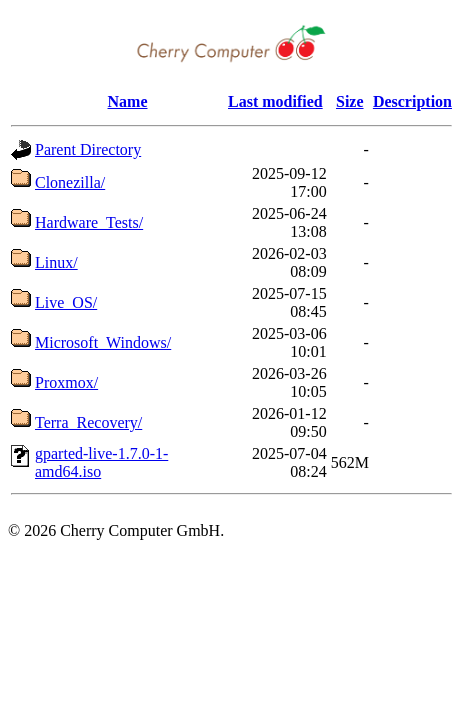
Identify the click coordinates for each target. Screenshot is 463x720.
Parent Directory (88, 149)
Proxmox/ (66, 382)
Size (350, 101)
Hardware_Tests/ (89, 222)
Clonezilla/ (70, 182)
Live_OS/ (66, 302)
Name (128, 101)
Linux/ (56, 262)
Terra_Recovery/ (88, 422)
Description (412, 101)
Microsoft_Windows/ (103, 342)
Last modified (275, 101)
